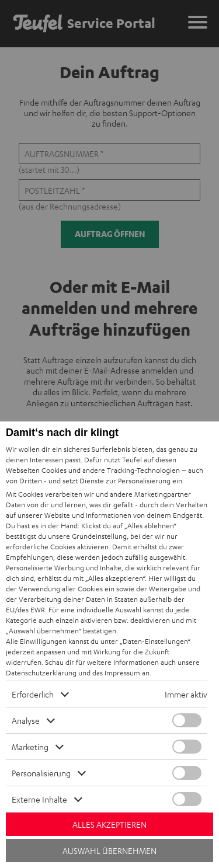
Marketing (30, 747)
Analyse (26, 720)
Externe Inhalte (39, 799)
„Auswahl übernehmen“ (44, 630)
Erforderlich (33, 694)
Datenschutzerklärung (41, 672)
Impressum (122, 672)
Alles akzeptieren (109, 824)
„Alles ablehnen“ (150, 525)
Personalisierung (41, 773)
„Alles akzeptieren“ (115, 578)
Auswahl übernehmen (109, 850)
